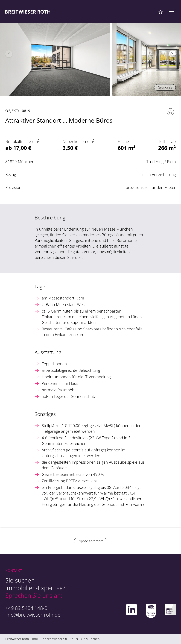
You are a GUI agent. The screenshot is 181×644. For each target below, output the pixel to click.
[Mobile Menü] (172, 12)
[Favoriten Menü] (161, 12)
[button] (172, 54)
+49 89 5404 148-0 (26, 608)
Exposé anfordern (91, 541)
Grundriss (165, 87)
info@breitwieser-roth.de (33, 615)
